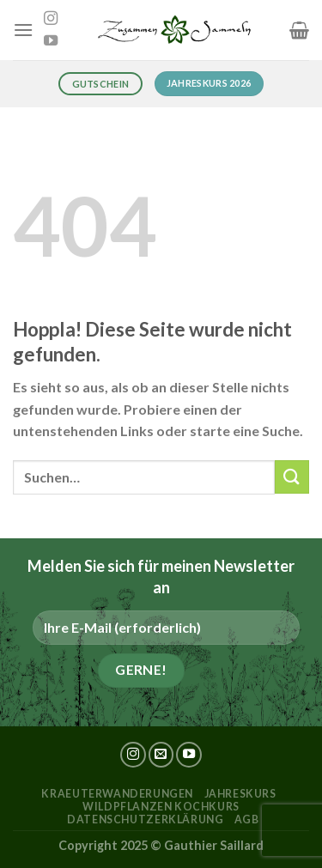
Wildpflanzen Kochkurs (161, 807)
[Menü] (23, 30)
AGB (247, 819)
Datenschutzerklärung (145, 819)
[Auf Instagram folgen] (51, 19)
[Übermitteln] (292, 477)
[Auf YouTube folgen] (51, 41)
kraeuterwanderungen (117, 794)
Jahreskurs (240, 794)
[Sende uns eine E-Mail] (161, 755)
